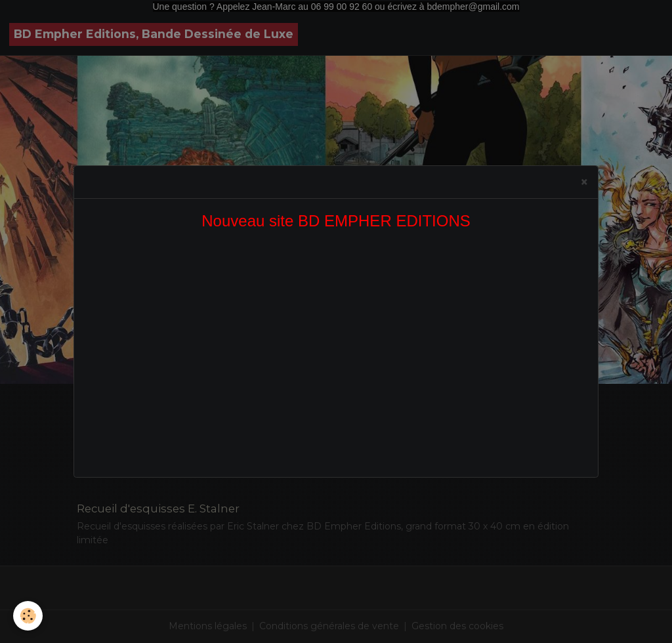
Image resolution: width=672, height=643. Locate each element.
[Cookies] (28, 616)
